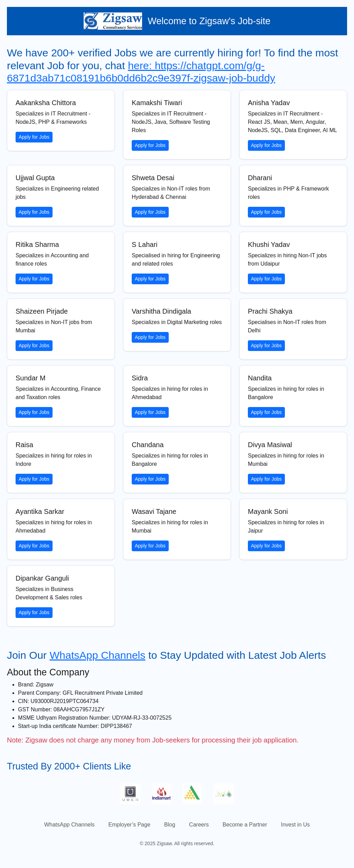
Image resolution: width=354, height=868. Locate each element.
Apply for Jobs (34, 137)
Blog (170, 825)
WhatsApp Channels (97, 655)
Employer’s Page (129, 825)
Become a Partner (245, 825)
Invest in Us (296, 825)
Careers (199, 825)
